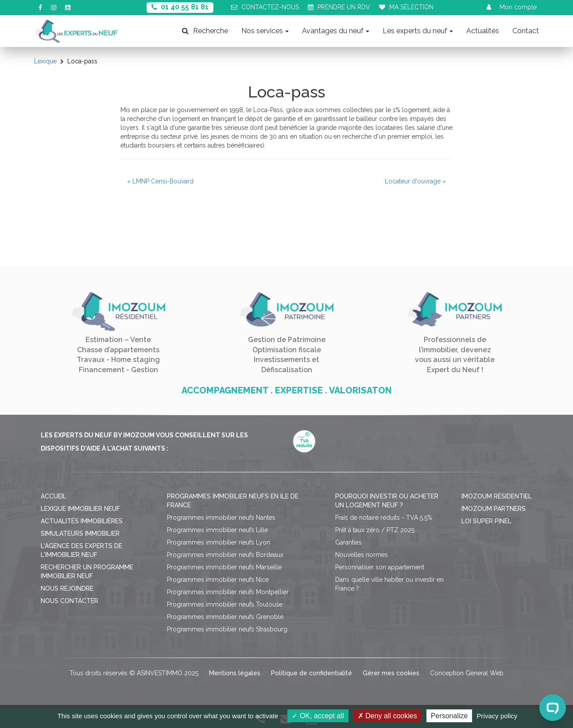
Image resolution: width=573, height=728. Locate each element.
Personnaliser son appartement (380, 567)
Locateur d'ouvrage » (415, 181)
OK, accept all (318, 716)
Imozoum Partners (494, 509)
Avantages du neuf (336, 31)
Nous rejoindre (67, 588)
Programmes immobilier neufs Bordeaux (225, 555)
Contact (526, 31)
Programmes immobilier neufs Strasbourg (227, 629)
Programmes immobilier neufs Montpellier (228, 592)
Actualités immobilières (82, 521)
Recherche (205, 31)
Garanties (348, 542)
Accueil (54, 496)
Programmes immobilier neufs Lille (217, 530)
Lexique (45, 61)
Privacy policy (497, 716)
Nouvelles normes (362, 555)
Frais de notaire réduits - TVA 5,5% (384, 518)
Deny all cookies (387, 716)
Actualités (483, 31)
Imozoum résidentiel (497, 496)
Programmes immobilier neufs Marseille (224, 567)
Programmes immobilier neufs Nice (218, 580)
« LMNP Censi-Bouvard (160, 181)
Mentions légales (235, 673)
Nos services (265, 31)
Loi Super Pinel (486, 521)
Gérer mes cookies (391, 673)
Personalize (449, 716)
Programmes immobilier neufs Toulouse (225, 604)
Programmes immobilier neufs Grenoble (225, 617)
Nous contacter (70, 601)
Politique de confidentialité (312, 673)
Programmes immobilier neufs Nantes (221, 518)
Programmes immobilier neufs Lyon (219, 542)
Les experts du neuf (418, 31)
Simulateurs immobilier (80, 533)
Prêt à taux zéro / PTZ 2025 (375, 530)
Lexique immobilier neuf (80, 509)
